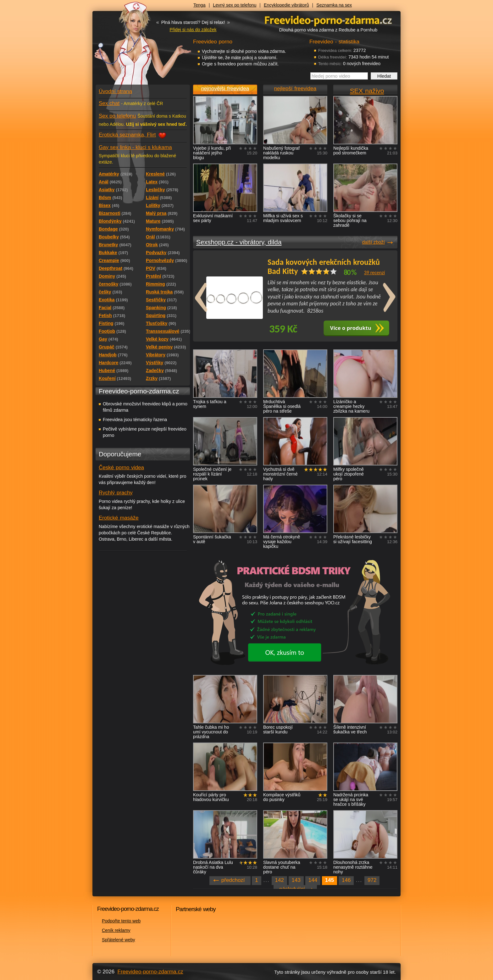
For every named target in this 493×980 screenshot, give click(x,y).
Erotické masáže (119, 518)
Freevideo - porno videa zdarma (328, 20)
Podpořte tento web (121, 921)
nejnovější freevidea (225, 89)
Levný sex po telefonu (235, 5)
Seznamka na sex (334, 5)
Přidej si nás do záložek (193, 30)
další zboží (374, 242)
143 (296, 880)
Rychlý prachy (116, 493)
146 (346, 880)
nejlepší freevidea (295, 89)
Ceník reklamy (116, 930)
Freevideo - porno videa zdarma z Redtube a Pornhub (130, 47)
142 (279, 880)
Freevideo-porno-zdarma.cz (150, 972)
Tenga (199, 5)
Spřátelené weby (119, 940)
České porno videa (121, 468)
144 (313, 880)
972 (372, 880)
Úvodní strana (115, 91)
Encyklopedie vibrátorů (286, 5)
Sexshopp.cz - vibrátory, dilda (239, 242)
